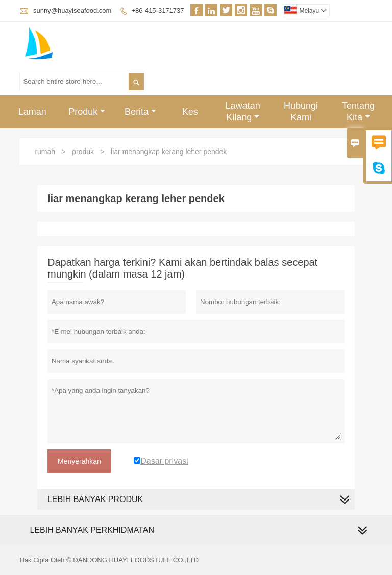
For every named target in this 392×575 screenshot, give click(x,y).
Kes (190, 112)
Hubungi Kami (301, 111)
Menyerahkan (79, 461)
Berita (140, 112)
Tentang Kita (358, 111)
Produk (87, 112)
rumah (45, 152)
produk (83, 152)
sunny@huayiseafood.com (72, 10)
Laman (32, 112)
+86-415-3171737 (158, 10)
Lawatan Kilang (243, 111)
